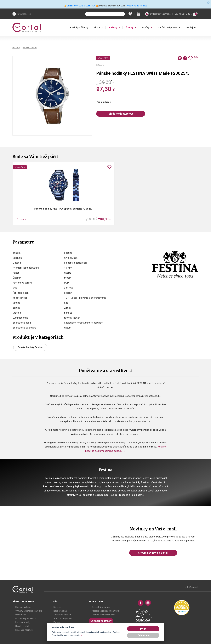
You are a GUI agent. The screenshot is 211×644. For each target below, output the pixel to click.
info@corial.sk (24, 14)
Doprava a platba (23, 607)
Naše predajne (60, 611)
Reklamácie (21, 615)
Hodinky (16, 47)
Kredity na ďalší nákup (137, 6)
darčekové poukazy (169, 27)
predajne (191, 27)
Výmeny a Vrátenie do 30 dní (29, 611)
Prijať (143, 629)
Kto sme (57, 607)
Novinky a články (23, 626)
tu (81, 635)
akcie (97, 27)
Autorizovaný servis (63, 619)
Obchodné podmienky (25, 619)
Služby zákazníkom (62, 615)
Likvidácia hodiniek (24, 630)
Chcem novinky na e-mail (153, 553)
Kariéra (57, 622)
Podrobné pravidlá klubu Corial (106, 611)
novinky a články (79, 27)
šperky (129, 27)
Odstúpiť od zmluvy (101, 621)
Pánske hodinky (30, 47)
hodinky (113, 27)
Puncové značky (23, 622)
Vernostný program (101, 607)
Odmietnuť (143, 635)
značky (146, 27)
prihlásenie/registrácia (160, 14)
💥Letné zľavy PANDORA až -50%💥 (81, 6)
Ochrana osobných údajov (104, 615)
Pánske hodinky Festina (30, 347)
